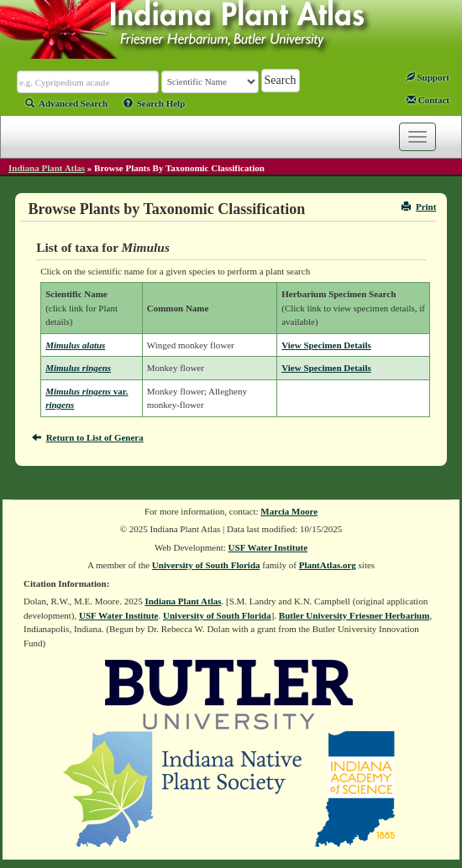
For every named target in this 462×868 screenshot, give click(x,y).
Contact (428, 100)
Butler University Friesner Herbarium (354, 615)
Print (419, 207)
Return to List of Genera (88, 437)
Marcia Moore (289, 511)
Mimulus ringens (78, 368)
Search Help (155, 103)
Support (428, 77)
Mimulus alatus (75, 345)
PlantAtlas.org (328, 565)
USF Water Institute (268, 547)
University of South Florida (206, 565)
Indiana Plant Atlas (47, 168)
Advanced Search (66, 103)
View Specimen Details (326, 345)
